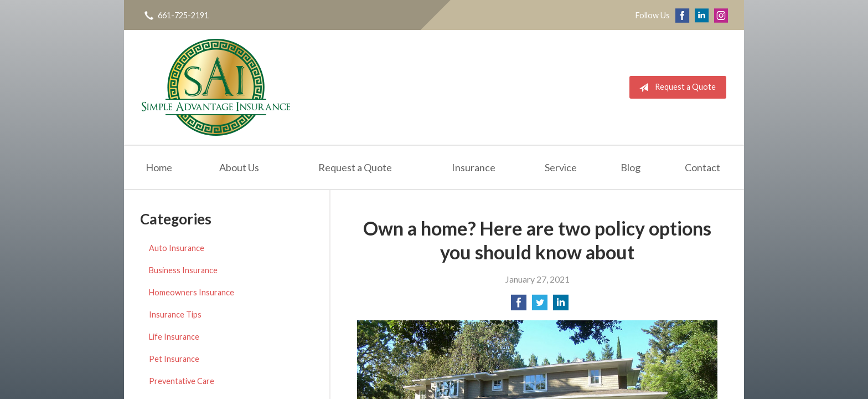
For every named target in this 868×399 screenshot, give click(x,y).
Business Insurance (183, 270)
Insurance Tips (175, 314)
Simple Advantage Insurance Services (216, 87)
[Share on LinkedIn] (561, 306)
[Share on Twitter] (540, 306)
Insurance (474, 167)
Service (561, 167)
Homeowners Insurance (192, 292)
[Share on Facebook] (519, 306)
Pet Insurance (174, 359)
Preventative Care (182, 381)
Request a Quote (675, 88)
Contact (702, 167)
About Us (239, 167)
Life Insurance (174, 337)
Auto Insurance (177, 248)
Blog (631, 167)
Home (159, 167)
